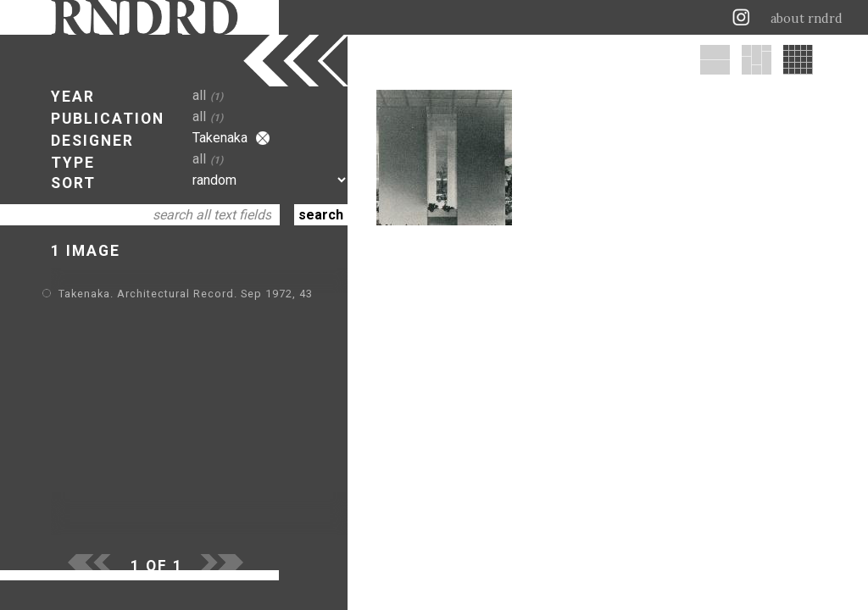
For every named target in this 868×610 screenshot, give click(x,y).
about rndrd (807, 19)
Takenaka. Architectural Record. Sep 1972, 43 (186, 294)
